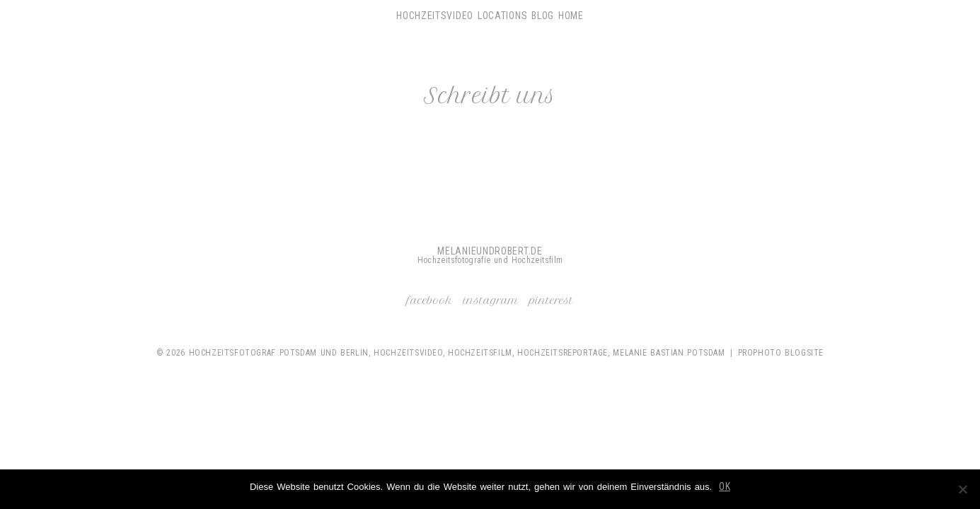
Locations (502, 16)
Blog (543, 16)
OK (725, 486)
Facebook (430, 300)
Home (571, 16)
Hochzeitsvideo (435, 16)
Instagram (491, 300)
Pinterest (551, 300)
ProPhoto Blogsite (781, 353)
